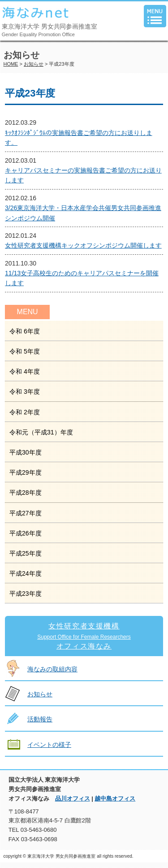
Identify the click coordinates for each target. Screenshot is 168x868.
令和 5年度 (25, 351)
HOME (11, 64)
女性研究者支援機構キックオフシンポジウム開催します (83, 245)
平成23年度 (26, 594)
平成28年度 (26, 493)
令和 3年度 (25, 392)
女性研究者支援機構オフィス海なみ (84, 636)
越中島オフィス (115, 798)
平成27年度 (26, 513)
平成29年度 (26, 472)
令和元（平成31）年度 (41, 432)
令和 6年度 (25, 331)
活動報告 (40, 719)
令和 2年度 (25, 412)
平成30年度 (26, 452)
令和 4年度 (25, 371)
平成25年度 (26, 553)
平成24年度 (26, 573)
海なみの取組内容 (52, 669)
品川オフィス (73, 798)
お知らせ (34, 64)
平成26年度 (26, 533)
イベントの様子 (49, 745)
